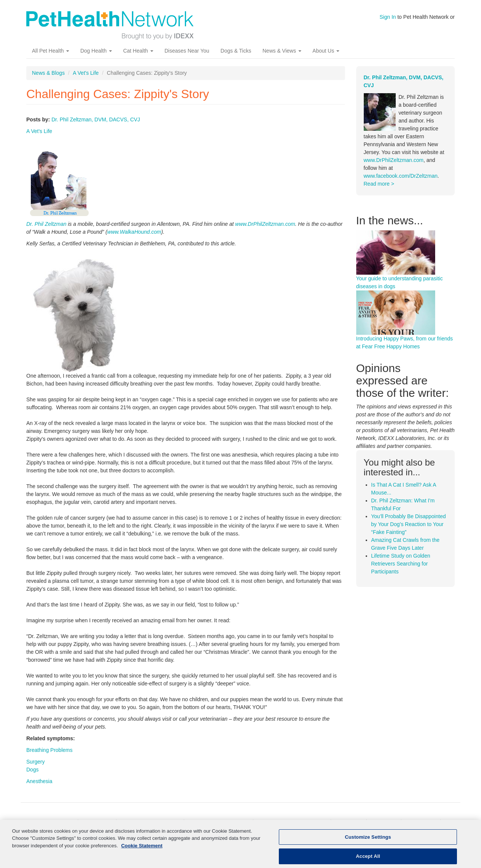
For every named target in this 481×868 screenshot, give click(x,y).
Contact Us (421, 823)
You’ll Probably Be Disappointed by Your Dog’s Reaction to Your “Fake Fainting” (409, 524)
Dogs (33, 770)
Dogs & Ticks (236, 51)
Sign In (388, 17)
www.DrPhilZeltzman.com (265, 224)
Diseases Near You (187, 51)
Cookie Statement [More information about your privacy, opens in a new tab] (142, 850)
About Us (326, 51)
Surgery (36, 762)
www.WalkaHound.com (134, 232)
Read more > (379, 184)
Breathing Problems (49, 750)
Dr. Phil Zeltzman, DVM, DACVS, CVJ (96, 119)
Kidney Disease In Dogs (219, 823)
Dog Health (96, 51)
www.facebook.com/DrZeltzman (401, 176)
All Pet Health (51, 51)
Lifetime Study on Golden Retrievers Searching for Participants (401, 564)
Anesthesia (39, 781)
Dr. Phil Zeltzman (46, 224)
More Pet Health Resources (293, 823)
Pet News (349, 823)
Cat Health (138, 51)
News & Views (282, 51)
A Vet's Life (86, 73)
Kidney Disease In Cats (151, 823)
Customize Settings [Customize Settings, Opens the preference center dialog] (368, 841)
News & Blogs (48, 73)
